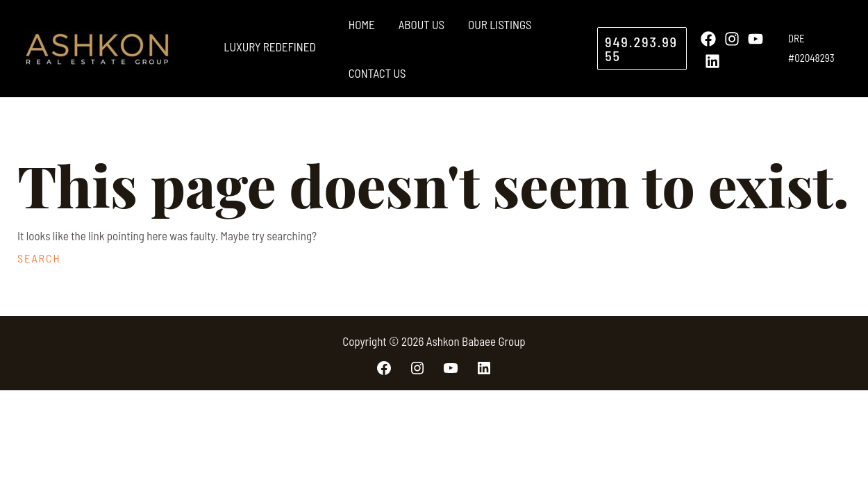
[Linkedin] (712, 61)
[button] (642, 49)
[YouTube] (756, 39)
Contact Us (377, 73)
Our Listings (500, 24)
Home (362, 24)
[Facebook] (708, 39)
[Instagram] (732, 39)
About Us (422, 24)
